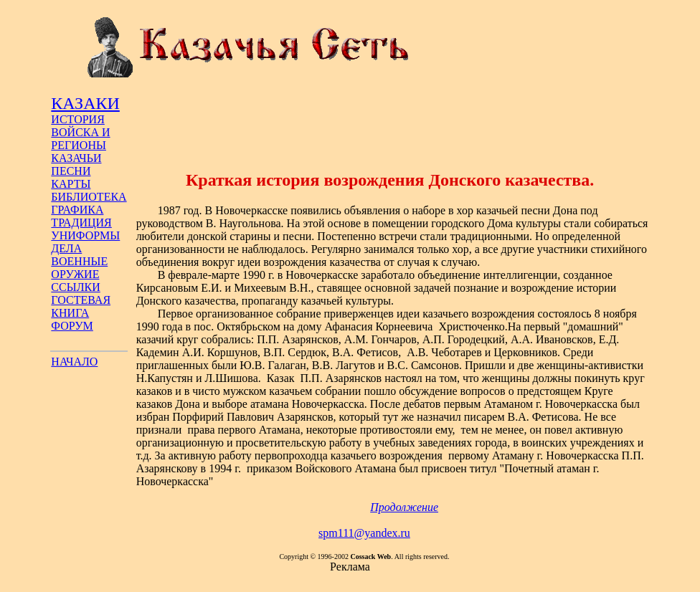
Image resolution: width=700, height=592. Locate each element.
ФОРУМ (72, 326)
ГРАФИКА (77, 210)
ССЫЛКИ (75, 287)
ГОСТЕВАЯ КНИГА (81, 306)
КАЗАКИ (85, 103)
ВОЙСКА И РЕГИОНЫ (80, 139)
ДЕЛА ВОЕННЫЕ (79, 255)
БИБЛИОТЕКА (89, 197)
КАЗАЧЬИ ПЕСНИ (76, 164)
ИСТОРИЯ (77, 119)
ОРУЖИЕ (75, 274)
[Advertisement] (390, 124)
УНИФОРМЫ (85, 235)
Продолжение (404, 507)
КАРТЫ (71, 184)
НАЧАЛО (74, 362)
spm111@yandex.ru (364, 533)
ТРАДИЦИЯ (81, 223)
